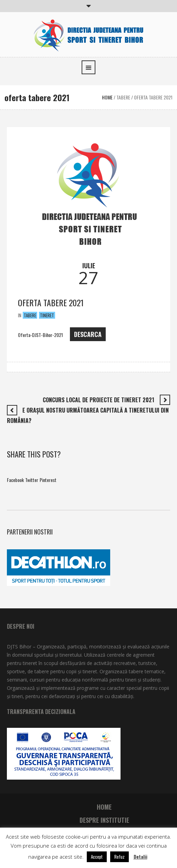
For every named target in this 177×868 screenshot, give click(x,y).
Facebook (15, 480)
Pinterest (48, 480)
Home (107, 97)
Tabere (123, 97)
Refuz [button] (119, 857)
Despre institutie (104, 820)
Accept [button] (97, 857)
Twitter (32, 480)
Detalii (140, 856)
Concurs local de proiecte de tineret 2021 (98, 400)
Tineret (47, 315)
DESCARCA (88, 334)
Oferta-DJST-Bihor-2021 (40, 335)
